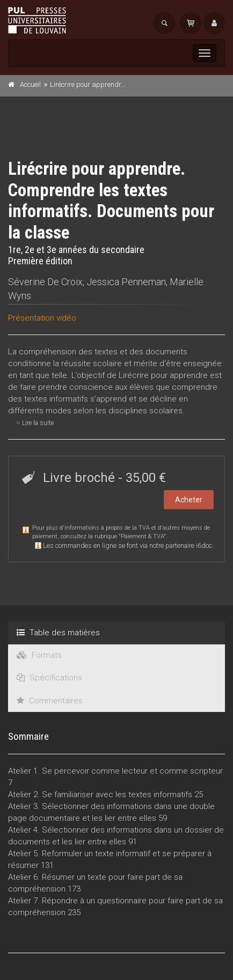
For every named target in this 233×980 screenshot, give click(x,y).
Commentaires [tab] (50, 701)
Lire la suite (35, 423)
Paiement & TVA (142, 536)
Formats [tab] (39, 655)
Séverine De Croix (45, 282)
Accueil (30, 84)
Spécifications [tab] (49, 678)
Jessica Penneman (126, 282)
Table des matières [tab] (58, 633)
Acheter (189, 500)
